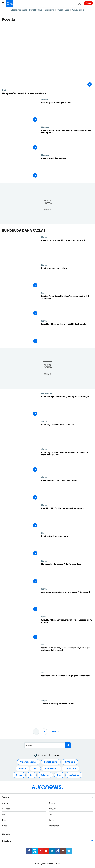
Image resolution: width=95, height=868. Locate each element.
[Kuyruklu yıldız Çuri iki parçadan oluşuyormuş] (67, 518)
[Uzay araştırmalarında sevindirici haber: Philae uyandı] (67, 602)
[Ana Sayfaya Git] (10, 3)
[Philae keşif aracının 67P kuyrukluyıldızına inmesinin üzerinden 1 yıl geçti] (67, 462)
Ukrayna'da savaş (19, 10)
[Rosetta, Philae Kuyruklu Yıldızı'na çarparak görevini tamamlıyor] (67, 306)
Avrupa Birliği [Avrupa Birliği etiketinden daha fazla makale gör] (51, 768)
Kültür (52, 820)
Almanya (45, 127)
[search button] (68, 745)
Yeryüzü (53, 809)
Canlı (88, 3)
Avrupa (5, 803)
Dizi (4, 90)
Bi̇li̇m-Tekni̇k (46, 393)
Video (5, 826)
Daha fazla (7, 841)
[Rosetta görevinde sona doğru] (67, 546)
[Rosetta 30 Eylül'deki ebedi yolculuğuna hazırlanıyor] (67, 406)
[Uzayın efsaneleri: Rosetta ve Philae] (47, 93)
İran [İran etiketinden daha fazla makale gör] (59, 775)
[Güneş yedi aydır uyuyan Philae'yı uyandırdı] (67, 574)
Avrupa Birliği (78, 10)
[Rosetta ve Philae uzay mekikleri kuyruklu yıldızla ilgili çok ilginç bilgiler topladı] (67, 657)
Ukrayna (44, 99)
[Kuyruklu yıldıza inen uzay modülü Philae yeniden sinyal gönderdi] (67, 630)
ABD (67, 10)
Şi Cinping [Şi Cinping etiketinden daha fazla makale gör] (70, 762)
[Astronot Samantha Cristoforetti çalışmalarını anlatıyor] (67, 685)
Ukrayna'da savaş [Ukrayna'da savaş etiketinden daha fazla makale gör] (28, 762)
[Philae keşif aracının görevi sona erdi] (67, 434)
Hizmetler (6, 834)
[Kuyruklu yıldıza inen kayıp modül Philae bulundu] (67, 334)
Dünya (44, 237)
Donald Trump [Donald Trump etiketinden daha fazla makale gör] (51, 762)
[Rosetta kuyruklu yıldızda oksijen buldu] (67, 490)
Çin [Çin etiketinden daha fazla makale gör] (32, 775)
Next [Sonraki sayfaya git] (54, 731)
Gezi (4, 820)
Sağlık (52, 814)
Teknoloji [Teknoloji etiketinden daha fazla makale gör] (45, 775)
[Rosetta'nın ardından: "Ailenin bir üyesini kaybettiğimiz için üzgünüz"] (67, 140)
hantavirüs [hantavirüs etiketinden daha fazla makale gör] (74, 775)
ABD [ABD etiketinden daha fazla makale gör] (35, 768)
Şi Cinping (50, 10)
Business (6, 809)
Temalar (6, 797)
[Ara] (48, 745)
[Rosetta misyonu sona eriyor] (67, 278)
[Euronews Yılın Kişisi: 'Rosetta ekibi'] (67, 713)
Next (4, 814)
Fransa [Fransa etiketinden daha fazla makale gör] (22, 768)
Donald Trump (36, 10)
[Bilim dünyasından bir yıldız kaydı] (67, 112)
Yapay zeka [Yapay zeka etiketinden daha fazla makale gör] (71, 768)
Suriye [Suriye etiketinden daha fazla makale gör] (19, 775)
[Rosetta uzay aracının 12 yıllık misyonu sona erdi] (67, 250)
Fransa (60, 10)
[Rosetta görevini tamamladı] (67, 168)
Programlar (54, 826)
